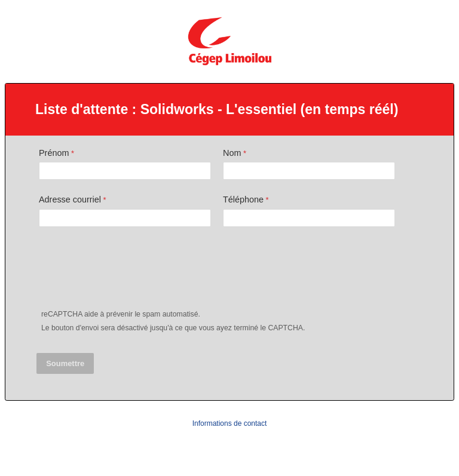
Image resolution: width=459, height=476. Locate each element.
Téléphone (243, 199)
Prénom (54, 153)
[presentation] (128, 271)
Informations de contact (230, 423)
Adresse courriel (70, 199)
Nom (232, 153)
